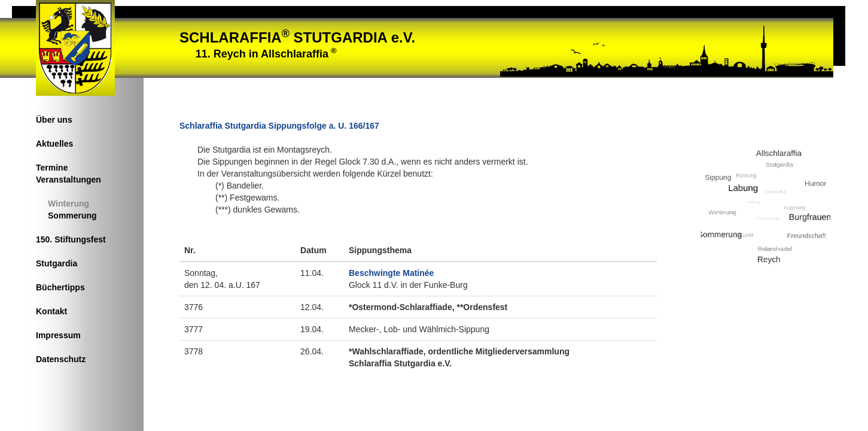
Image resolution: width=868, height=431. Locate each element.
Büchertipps (60, 287)
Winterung (68, 204)
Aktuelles (54, 144)
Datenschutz (61, 359)
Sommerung (72, 215)
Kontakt (51, 311)
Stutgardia (57, 263)
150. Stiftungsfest (71, 239)
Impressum (58, 335)
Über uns (54, 120)
